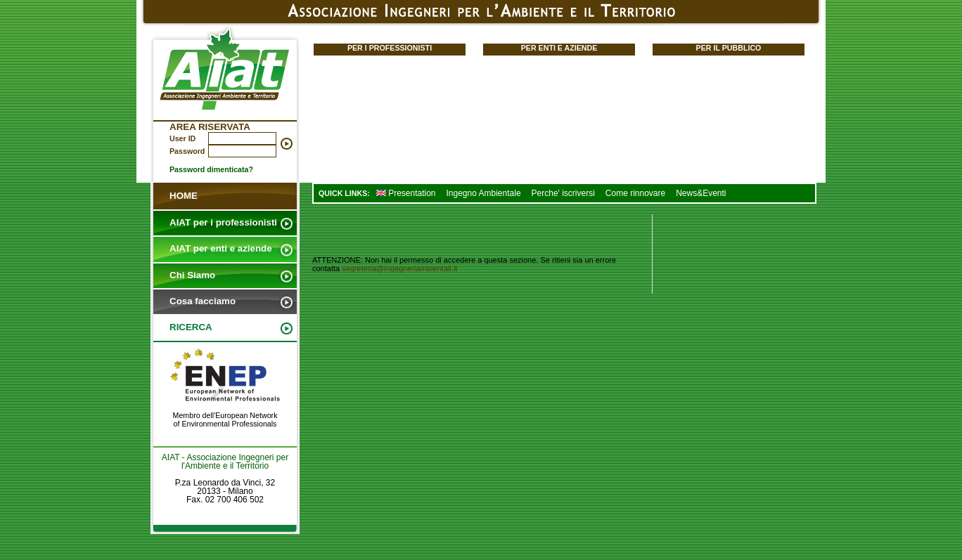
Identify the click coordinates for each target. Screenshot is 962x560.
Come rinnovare (635, 193)
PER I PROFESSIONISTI (390, 48)
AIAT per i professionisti (223, 222)
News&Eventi (701, 193)
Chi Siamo (192, 275)
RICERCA (191, 327)
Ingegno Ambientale (483, 193)
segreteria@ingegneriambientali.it (399, 268)
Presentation (406, 193)
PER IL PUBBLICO (729, 48)
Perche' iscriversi (563, 193)
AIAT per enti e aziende (221, 248)
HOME (184, 196)
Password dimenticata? (211, 169)
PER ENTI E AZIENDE (559, 48)
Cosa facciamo (203, 301)
